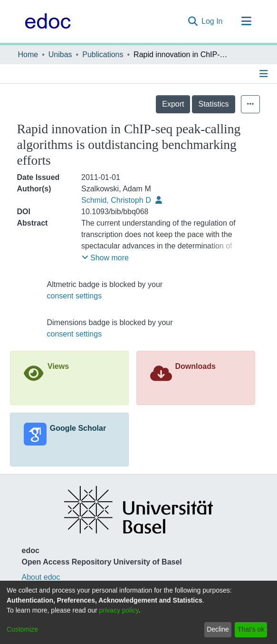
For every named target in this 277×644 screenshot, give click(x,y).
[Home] (45, 21)
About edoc (41, 577)
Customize (22, 629)
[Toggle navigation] (247, 21)
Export (173, 104)
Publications (103, 54)
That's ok (251, 629)
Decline (218, 629)
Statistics (213, 104)
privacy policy (119, 610)
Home (28, 54)
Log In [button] (212, 21)
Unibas (60, 54)
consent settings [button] (75, 296)
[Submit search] (193, 21)
